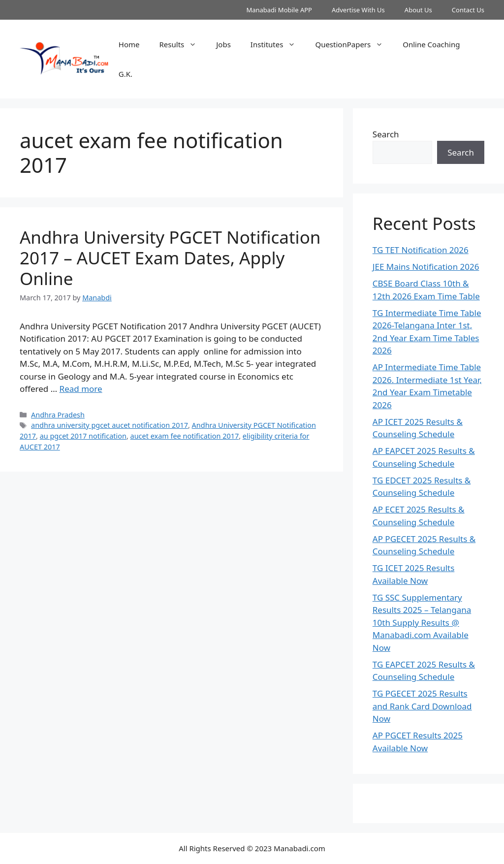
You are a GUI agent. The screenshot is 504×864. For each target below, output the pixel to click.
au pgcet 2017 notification (83, 436)
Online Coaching (431, 44)
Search (386, 134)
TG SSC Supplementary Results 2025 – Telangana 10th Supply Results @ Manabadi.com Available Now (422, 623)
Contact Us (468, 10)
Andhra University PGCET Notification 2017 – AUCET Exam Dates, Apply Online (170, 258)
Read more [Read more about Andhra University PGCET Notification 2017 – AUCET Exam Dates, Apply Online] (81, 389)
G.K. (126, 74)
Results (183, 44)
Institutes (278, 44)
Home (129, 44)
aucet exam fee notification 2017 (185, 436)
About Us (418, 10)
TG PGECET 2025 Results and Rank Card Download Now (422, 706)
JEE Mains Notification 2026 (426, 267)
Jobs (223, 44)
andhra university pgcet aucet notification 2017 (110, 425)
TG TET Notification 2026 (421, 250)
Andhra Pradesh (58, 415)
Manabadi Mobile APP (279, 10)
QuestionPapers (354, 44)
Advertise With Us (358, 10)
